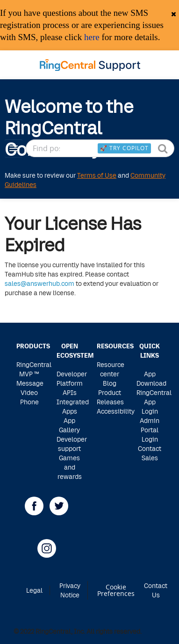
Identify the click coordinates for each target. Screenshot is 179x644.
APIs (70, 392)
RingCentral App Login (154, 402)
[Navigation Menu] (14, 148)
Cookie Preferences (116, 591)
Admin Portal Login (150, 430)
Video (29, 392)
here (92, 37)
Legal (34, 590)
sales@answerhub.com (39, 283)
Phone (29, 402)
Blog (110, 383)
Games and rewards (70, 467)
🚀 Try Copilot (124, 148)
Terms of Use (97, 175)
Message (30, 383)
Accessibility (116, 411)
